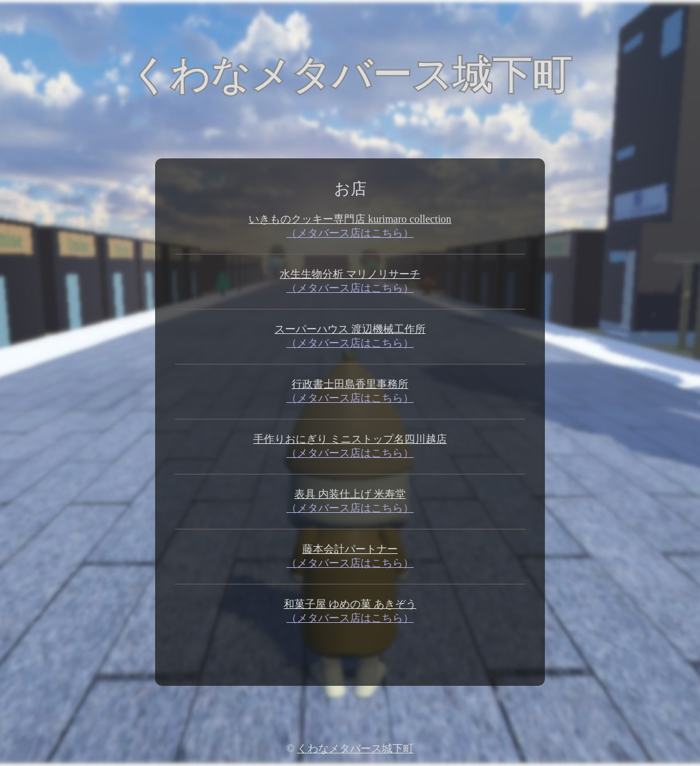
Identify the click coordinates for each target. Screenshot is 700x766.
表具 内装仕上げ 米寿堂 (350, 494)
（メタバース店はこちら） (350, 233)
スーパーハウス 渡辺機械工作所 (350, 329)
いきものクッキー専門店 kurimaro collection (350, 219)
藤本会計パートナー (350, 549)
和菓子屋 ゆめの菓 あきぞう (350, 604)
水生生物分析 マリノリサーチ (350, 274)
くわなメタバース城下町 (355, 748)
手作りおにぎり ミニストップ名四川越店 (350, 439)
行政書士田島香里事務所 (350, 384)
